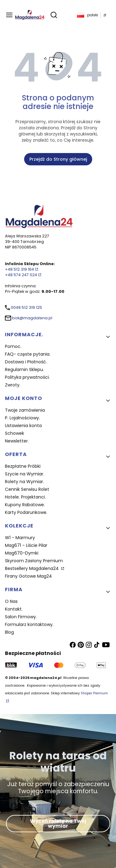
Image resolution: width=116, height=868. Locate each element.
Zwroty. (13, 385)
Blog (9, 632)
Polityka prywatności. (27, 377)
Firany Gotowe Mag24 (28, 576)
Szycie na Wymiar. (25, 474)
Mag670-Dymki (22, 553)
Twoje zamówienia (25, 410)
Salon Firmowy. (21, 617)
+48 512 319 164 (19, 269)
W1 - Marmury (20, 538)
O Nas (11, 601)
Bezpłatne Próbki (23, 466)
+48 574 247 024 (21, 275)
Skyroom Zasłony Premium (34, 561)
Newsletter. (17, 441)
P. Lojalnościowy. (22, 418)
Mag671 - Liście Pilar (26, 545)
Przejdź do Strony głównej (58, 159)
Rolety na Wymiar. (24, 482)
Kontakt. (14, 609)
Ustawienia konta (23, 426)
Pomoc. (13, 346)
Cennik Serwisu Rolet (27, 489)
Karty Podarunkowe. (26, 512)
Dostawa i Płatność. (26, 362)
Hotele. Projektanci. (25, 497)
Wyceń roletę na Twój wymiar (58, 824)
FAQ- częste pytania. (28, 354)
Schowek (15, 433)
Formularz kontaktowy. (29, 624)
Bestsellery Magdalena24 (32, 568)
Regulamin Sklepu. (24, 369)
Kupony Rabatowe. (25, 505)
